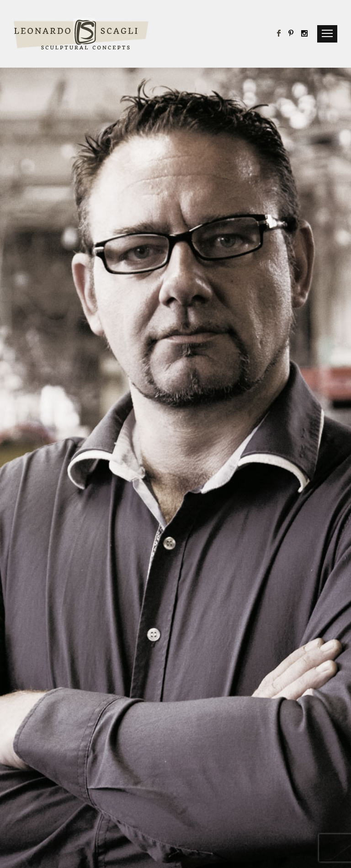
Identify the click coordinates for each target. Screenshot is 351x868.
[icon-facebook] (282, 34)
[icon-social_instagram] (305, 34)
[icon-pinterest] (294, 34)
